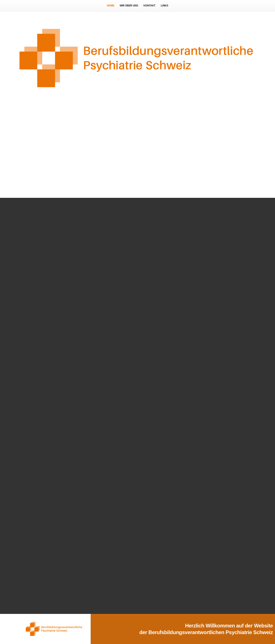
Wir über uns (129, 6)
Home (111, 6)
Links (164, 6)
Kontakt (150, 6)
